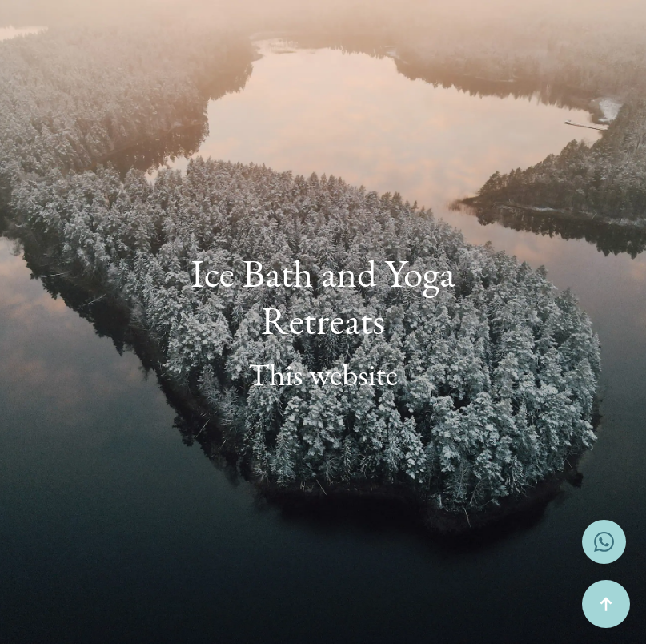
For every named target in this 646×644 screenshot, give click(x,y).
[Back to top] (606, 604)
